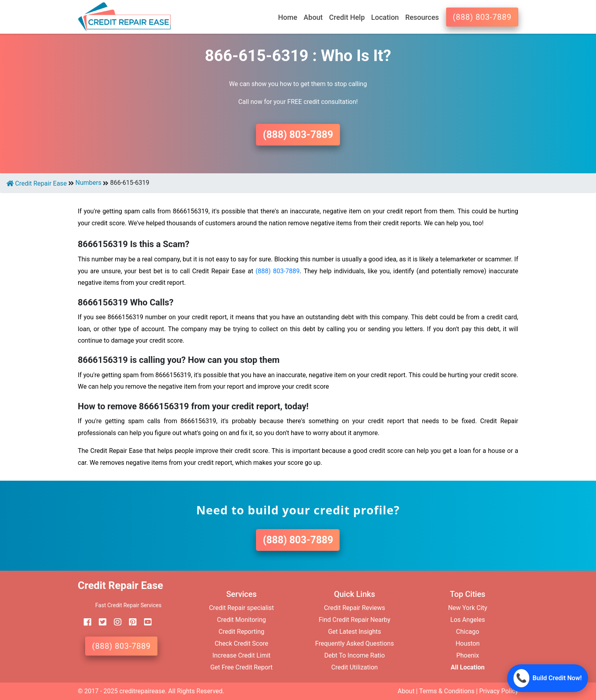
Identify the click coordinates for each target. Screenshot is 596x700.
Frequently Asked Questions (354, 643)
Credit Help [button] (347, 17)
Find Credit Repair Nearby (355, 620)
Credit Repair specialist (242, 608)
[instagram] (115, 622)
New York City (468, 608)
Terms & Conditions (447, 691)
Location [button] (385, 17)
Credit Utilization (355, 667)
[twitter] (100, 622)
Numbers (88, 183)
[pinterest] (130, 622)
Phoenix (468, 655)
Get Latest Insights (355, 632)
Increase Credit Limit (241, 655)
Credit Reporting (242, 632)
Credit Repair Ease (37, 183)
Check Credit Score (241, 643)
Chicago (467, 632)
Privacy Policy (499, 691)
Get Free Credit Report (241, 667)
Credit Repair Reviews (354, 608)
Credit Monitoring (241, 620)
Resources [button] (422, 17)
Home (288, 17)
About (406, 691)
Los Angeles (468, 620)
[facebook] (85, 622)
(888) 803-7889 (482, 17)
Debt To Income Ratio (355, 655)
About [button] (313, 17)
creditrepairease (142, 691)
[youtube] (145, 622)
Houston (468, 643)
